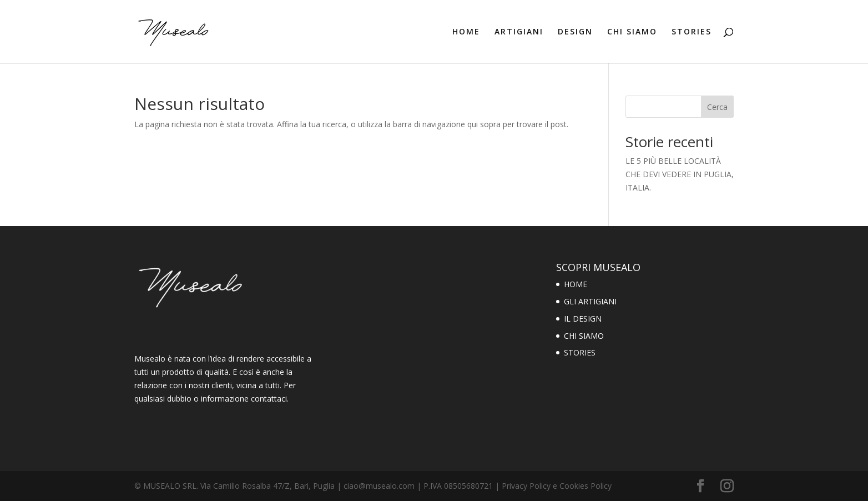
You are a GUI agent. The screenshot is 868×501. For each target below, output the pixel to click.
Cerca (717, 107)
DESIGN (575, 32)
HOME (466, 32)
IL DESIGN (583, 319)
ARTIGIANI (519, 32)
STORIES (692, 32)
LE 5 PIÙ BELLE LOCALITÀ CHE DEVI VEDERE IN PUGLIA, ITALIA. (680, 174)
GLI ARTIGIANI (590, 301)
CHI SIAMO (632, 32)
